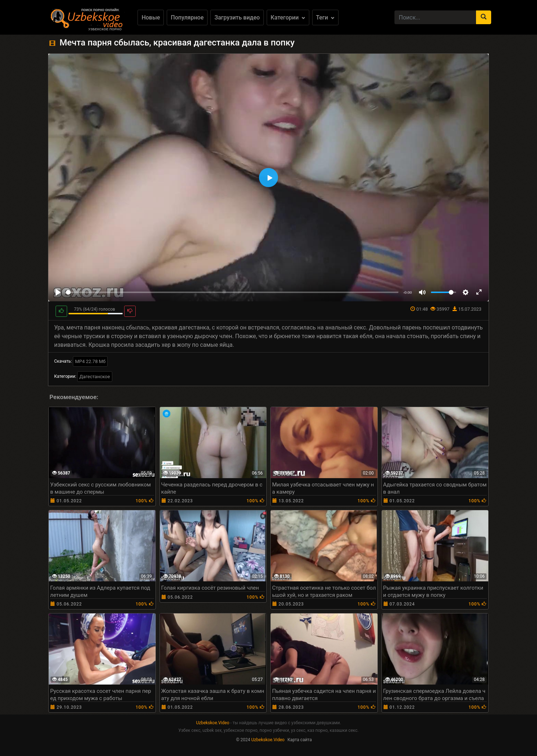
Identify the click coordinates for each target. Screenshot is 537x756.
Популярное (187, 18)
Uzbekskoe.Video (213, 723)
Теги (325, 18)
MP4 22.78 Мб (90, 361)
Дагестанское (95, 377)
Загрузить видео (237, 18)
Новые (151, 18)
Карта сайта (300, 740)
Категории (288, 18)
